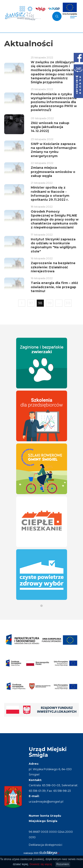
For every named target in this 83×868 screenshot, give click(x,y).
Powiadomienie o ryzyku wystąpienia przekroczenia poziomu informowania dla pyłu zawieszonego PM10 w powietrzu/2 (54, 102)
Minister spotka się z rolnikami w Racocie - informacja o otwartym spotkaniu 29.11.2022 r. (50, 194)
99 (50, 303)
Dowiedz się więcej (41, 864)
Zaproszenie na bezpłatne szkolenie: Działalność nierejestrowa (53, 267)
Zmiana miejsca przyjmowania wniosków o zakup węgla (53, 172)
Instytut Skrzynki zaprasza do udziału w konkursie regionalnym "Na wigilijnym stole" (53, 245)
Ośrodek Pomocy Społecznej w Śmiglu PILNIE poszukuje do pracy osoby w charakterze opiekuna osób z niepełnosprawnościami (55, 220)
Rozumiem (63, 864)
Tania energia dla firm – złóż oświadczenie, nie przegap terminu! (54, 287)
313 (68, 303)
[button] (41, 606)
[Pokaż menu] (73, 16)
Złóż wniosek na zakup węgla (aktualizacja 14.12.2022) (50, 127)
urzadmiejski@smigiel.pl (46, 802)
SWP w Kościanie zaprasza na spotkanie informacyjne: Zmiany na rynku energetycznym (54, 150)
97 (31, 303)
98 (40, 303)
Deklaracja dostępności (45, 845)
